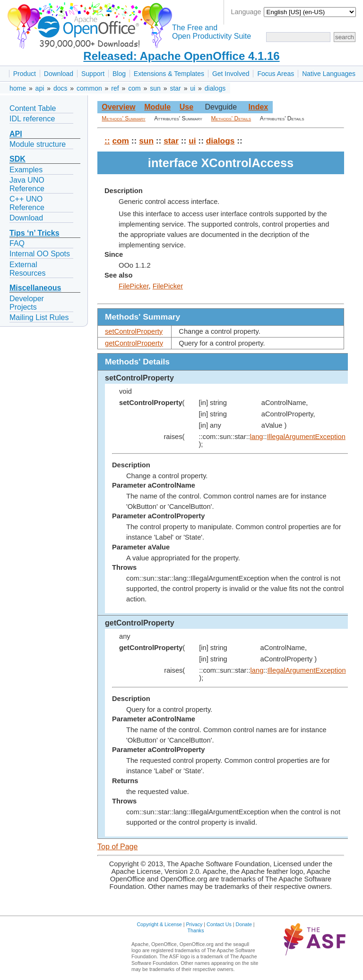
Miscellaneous (35, 288)
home (18, 88)
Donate (244, 924)
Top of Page (117, 847)
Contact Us (219, 924)
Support (93, 74)
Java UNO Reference (27, 184)
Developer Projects (27, 303)
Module (157, 107)
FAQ (17, 243)
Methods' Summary (123, 118)
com (134, 88)
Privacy (194, 924)
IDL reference (32, 119)
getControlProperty (134, 343)
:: (107, 141)
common (89, 88)
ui (193, 88)
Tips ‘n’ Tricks (35, 233)
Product (25, 74)
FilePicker (134, 286)
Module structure (38, 144)
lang (257, 437)
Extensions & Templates (169, 74)
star (175, 88)
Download (59, 74)
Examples (26, 170)
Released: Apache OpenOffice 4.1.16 (181, 56)
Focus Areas (276, 74)
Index (258, 107)
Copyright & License (159, 924)
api (40, 88)
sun (155, 88)
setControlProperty (134, 331)
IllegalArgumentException (306, 437)
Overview (118, 107)
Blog (119, 74)
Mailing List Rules (39, 317)
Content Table (33, 108)
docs (60, 88)
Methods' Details (231, 118)
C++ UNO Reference (27, 203)
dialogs (215, 88)
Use (186, 107)
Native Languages (329, 74)
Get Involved (231, 74)
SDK (17, 159)
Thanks (196, 930)
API (16, 134)
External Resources (27, 269)
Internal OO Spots (40, 254)
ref (115, 88)
